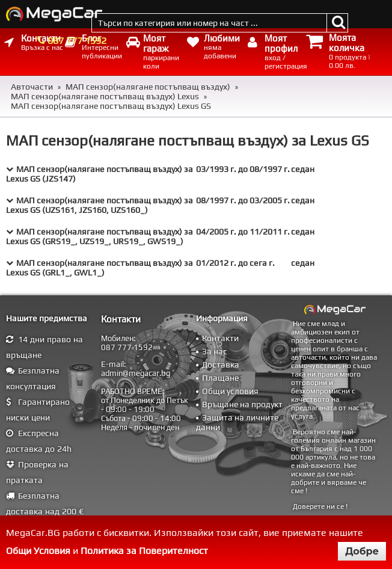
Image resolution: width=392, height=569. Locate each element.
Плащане (220, 378)
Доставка (221, 364)
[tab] (196, 174)
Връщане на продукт (242, 404)
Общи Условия (38, 551)
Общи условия (230, 391)
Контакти (220, 338)
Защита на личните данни (237, 422)
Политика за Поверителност (144, 551)
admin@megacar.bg (136, 373)
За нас (215, 351)
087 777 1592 (77, 41)
